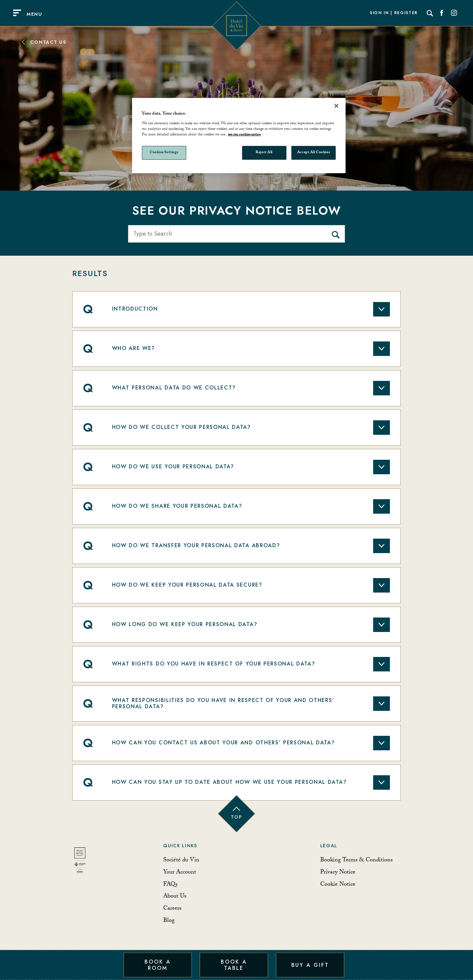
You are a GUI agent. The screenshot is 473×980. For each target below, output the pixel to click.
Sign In (379, 13)
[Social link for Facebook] (442, 13)
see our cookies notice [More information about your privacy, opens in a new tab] (244, 135)
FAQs (170, 885)
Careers (172, 909)
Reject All (264, 153)
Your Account (180, 873)
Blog (169, 921)
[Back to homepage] (80, 863)
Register (406, 13)
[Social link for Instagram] (454, 13)
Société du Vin (181, 861)
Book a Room (158, 965)
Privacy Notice (338, 873)
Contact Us (44, 42)
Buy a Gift (310, 965)
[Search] (430, 13)
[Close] (336, 106)
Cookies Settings (164, 153)
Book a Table (234, 965)
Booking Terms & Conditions (356, 861)
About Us (175, 897)
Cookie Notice (338, 885)
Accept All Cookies (314, 153)
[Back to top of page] (236, 814)
